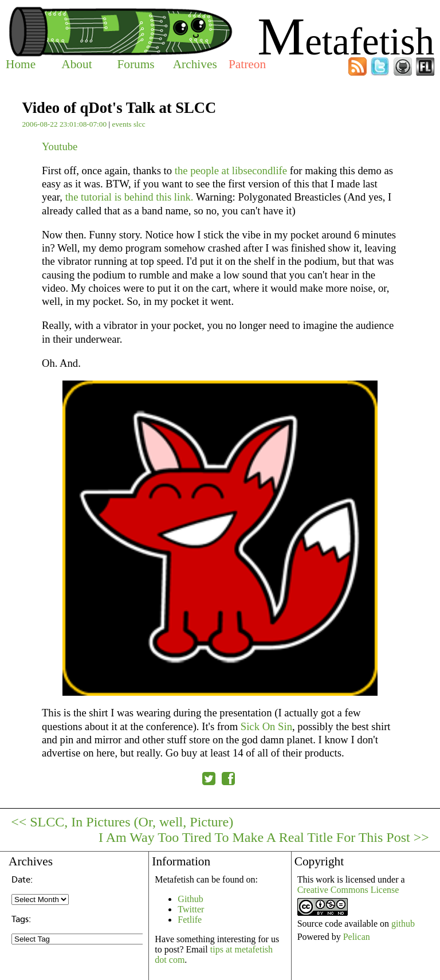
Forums (135, 64)
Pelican (357, 937)
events (121, 124)
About (76, 64)
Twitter (191, 909)
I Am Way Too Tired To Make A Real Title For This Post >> (264, 837)
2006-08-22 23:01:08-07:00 (64, 124)
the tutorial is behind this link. (129, 197)
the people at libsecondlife (231, 170)
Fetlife (190, 920)
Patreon (247, 64)
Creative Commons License (348, 890)
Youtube (60, 146)
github (403, 924)
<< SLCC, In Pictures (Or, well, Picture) (122, 822)
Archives (195, 64)
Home (21, 64)
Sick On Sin (266, 726)
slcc (140, 124)
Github (190, 899)
